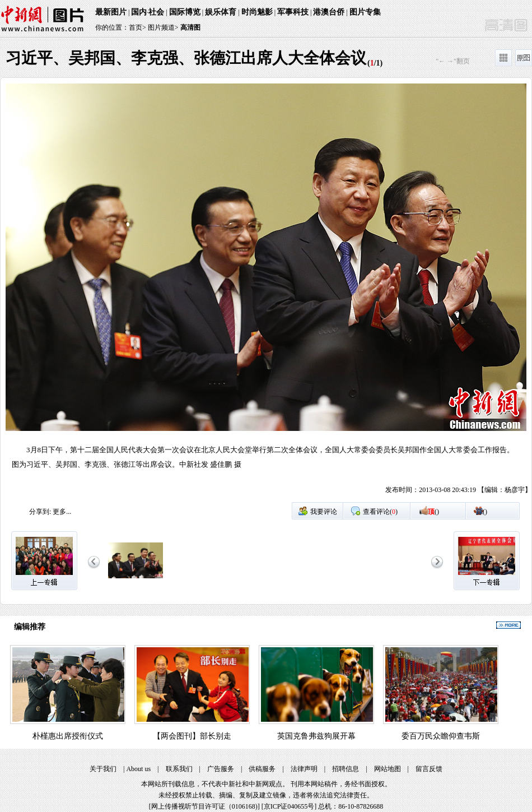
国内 (139, 12)
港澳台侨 (329, 12)
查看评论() (380, 512)
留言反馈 (429, 769)
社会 (156, 12)
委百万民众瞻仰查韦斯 (441, 736)
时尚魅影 (257, 12)
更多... (62, 512)
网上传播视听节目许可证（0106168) (204, 806)
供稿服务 (262, 769)
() (433, 512)
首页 (136, 27)
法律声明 (304, 769)
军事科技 (293, 12)
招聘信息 (346, 769)
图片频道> (163, 27)
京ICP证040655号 (289, 806)
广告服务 (221, 769)
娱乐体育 (221, 12)
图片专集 (365, 12)
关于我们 (103, 769)
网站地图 (388, 769)
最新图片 (111, 12)
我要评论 (324, 512)
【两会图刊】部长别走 (192, 736)
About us (138, 769)
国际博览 (185, 12)
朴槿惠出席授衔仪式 (68, 736)
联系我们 (179, 769)
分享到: (40, 512)
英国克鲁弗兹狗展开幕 (316, 736)
